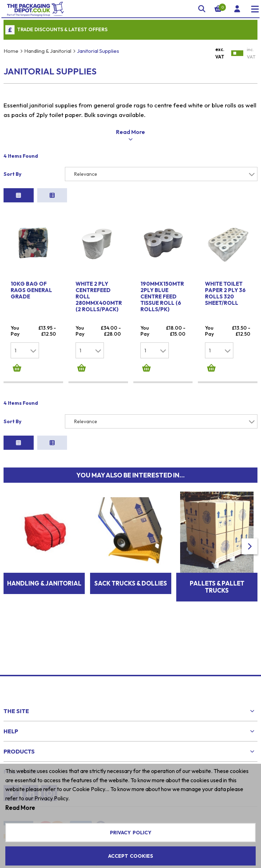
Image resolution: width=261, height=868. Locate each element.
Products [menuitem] (19, 734)
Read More (20, 808)
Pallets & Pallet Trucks (217, 569)
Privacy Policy (131, 833)
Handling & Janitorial (48, 51)
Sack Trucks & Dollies (131, 565)
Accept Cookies (131, 856)
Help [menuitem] (11, 713)
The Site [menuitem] (16, 693)
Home (11, 51)
